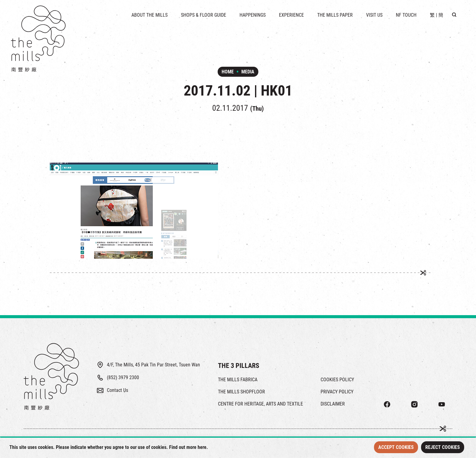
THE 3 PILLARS (239, 366)
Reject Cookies (443, 447)
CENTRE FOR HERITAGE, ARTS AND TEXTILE (260, 404)
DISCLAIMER (333, 404)
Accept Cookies (396, 447)
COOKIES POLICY (337, 380)
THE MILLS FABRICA (238, 380)
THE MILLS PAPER (335, 15)
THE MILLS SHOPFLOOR (241, 392)
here (202, 447)
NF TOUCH (406, 15)
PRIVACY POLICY (337, 392)
